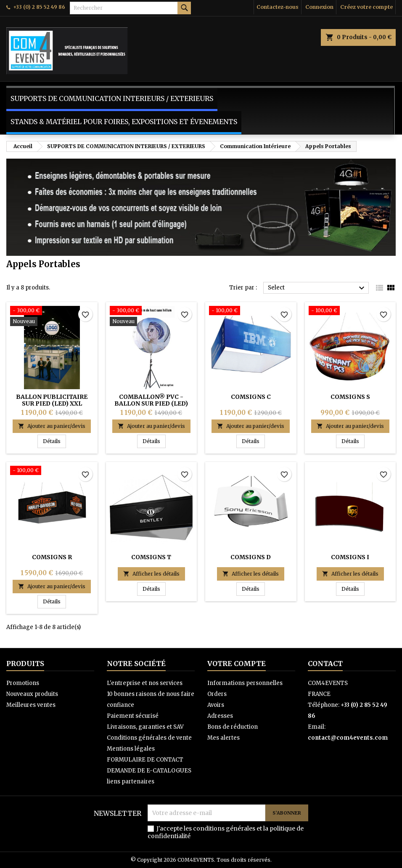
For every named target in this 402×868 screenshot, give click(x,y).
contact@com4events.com (348, 738)
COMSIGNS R (52, 557)
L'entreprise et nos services (145, 683)
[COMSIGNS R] (52, 471)
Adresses (220, 716)
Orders (217, 694)
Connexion (319, 7)
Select (317, 288)
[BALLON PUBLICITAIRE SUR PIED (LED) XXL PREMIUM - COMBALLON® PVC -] (52, 317)
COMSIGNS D (251, 557)
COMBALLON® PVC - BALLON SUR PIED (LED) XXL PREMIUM (151, 403)
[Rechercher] (130, 8)
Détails (54, 441)
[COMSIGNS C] (251, 311)
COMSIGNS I (350, 557)
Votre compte (237, 664)
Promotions (23, 683)
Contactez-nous (278, 7)
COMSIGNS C (251, 397)
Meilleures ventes (31, 705)
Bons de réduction (233, 727)
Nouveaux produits (32, 694)
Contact (325, 664)
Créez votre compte (366, 7)
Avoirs (216, 705)
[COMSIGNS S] (350, 311)
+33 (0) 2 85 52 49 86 (39, 7)
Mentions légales (131, 749)
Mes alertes (223, 738)
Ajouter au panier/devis (52, 426)
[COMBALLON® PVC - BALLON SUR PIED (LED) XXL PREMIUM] (152, 317)
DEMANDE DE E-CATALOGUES (149, 771)
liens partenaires (131, 782)
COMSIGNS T (151, 557)
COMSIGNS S (350, 397)
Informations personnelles (245, 683)
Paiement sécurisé (133, 716)
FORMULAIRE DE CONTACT (145, 760)
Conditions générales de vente (149, 738)
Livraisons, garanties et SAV (145, 727)
